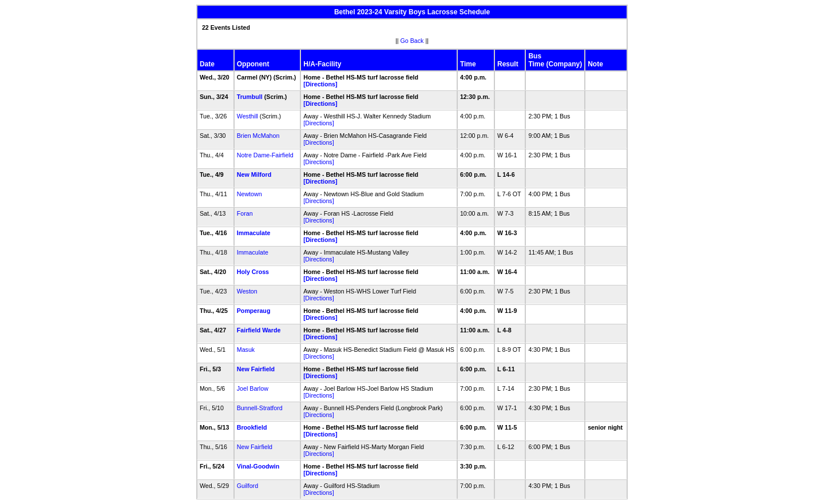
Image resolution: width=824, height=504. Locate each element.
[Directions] (320, 84)
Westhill (247, 116)
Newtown (249, 194)
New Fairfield (256, 369)
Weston (247, 291)
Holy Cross (253, 272)
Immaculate (254, 233)
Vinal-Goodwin (258, 466)
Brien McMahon (258, 136)
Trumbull (250, 97)
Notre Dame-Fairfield (265, 155)
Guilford (247, 486)
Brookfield (252, 427)
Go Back (412, 41)
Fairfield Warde (259, 330)
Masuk (246, 350)
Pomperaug (254, 311)
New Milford (254, 174)
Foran (245, 213)
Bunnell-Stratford (260, 408)
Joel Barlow (253, 388)
